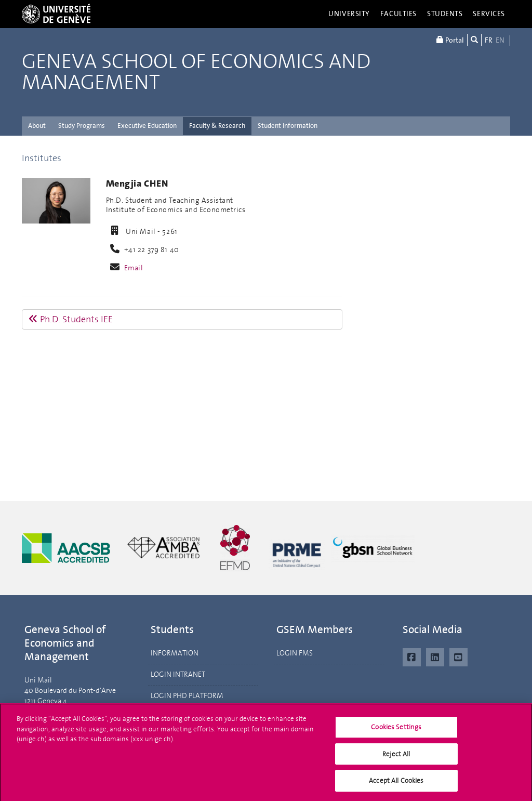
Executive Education (147, 126)
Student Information (288, 126)
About (37, 126)
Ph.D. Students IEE (71, 319)
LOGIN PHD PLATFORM (187, 696)
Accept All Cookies (396, 784)
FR (489, 40)
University (349, 14)
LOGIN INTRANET (178, 674)
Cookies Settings (396, 730)
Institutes (42, 158)
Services (489, 14)
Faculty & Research (217, 126)
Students (445, 14)
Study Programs (82, 126)
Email (134, 268)
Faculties (398, 14)
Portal (450, 40)
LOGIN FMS (295, 653)
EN (500, 40)
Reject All (396, 757)
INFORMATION (175, 653)
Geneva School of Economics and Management (196, 72)
